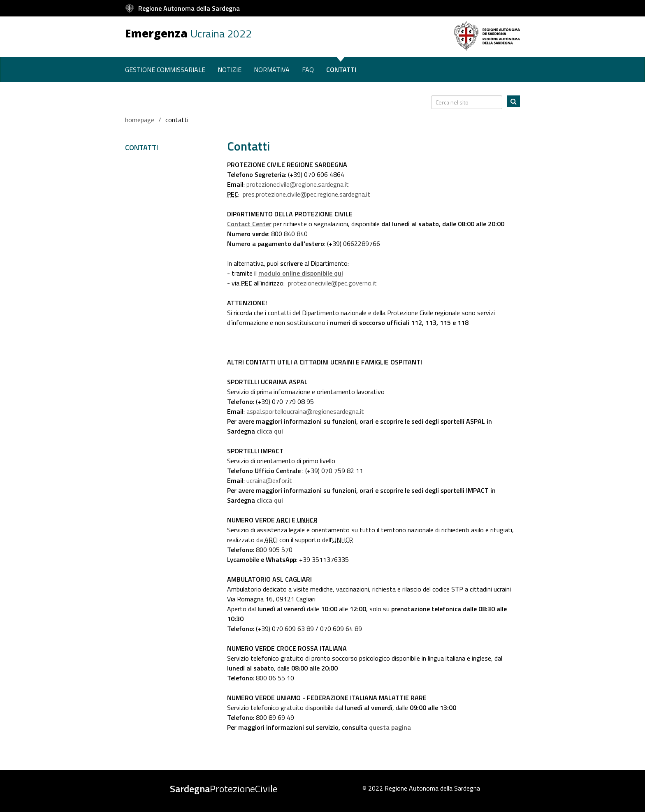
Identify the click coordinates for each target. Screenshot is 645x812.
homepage (140, 120)
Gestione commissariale (165, 70)
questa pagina (390, 727)
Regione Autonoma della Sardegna (189, 8)
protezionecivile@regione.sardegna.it (297, 184)
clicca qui (270, 431)
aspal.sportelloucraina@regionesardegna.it (304, 411)
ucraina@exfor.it (268, 480)
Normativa (272, 70)
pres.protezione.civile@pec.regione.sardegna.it (306, 194)
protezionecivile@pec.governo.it (332, 283)
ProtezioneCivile (224, 789)
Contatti (341, 70)
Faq (308, 70)
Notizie (230, 70)
